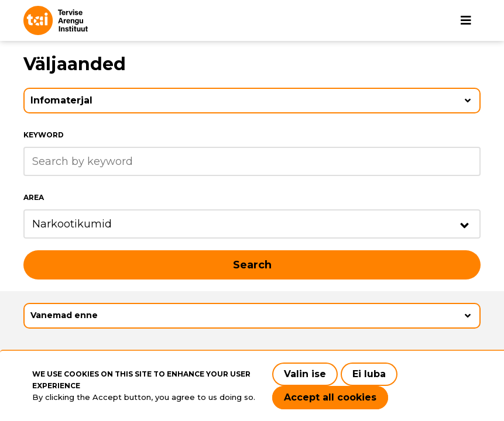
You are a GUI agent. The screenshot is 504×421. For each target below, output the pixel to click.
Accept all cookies (330, 397)
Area (34, 197)
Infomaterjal (61, 100)
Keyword (44, 135)
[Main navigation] (466, 20)
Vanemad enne (64, 315)
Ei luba (369, 374)
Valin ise (305, 374)
